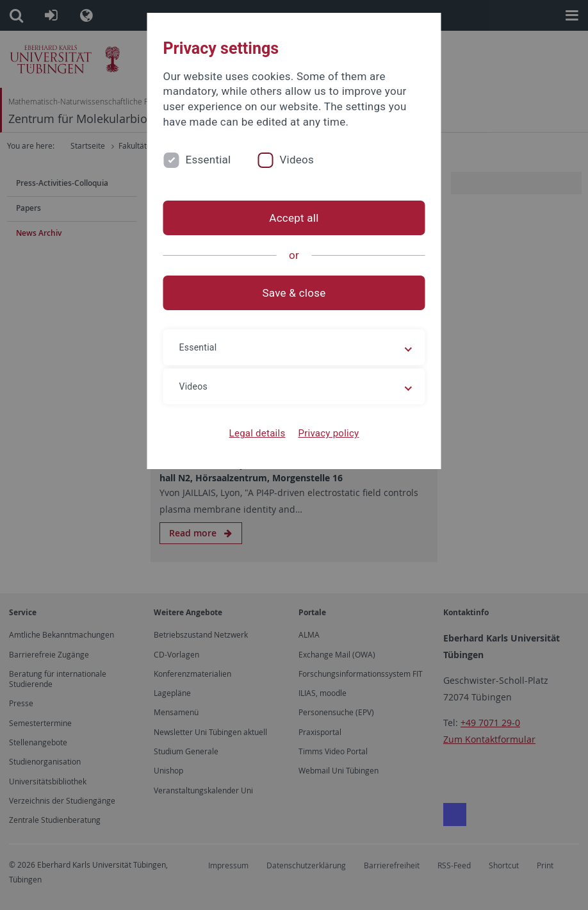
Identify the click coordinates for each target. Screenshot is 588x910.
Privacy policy (328, 433)
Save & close (294, 293)
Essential (208, 160)
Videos (297, 160)
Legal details (257, 433)
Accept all (294, 218)
